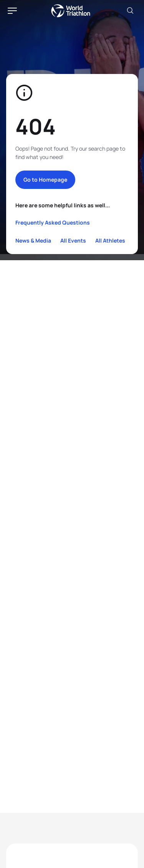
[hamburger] (12, 11)
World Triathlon (71, 11)
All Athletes (110, 240)
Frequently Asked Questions (53, 222)
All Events (73, 240)
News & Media (33, 240)
